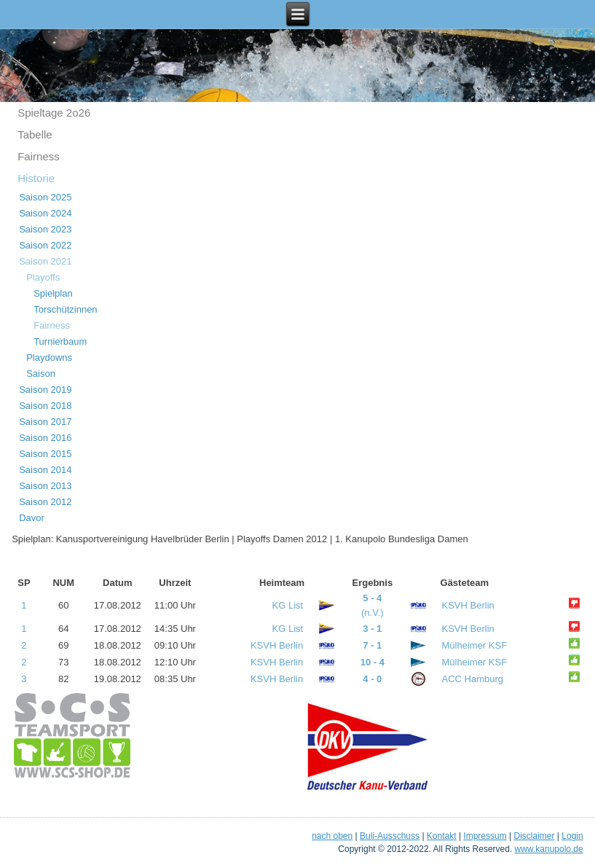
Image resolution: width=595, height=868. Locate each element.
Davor (32, 518)
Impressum (485, 836)
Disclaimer (534, 836)
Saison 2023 (45, 229)
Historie (36, 178)
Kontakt (442, 836)
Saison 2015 (45, 454)
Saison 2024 (45, 213)
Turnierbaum (60, 341)
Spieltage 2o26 (54, 113)
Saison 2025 (45, 197)
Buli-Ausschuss (390, 836)
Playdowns (49, 357)
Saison (41, 374)
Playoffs (43, 277)
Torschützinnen (65, 309)
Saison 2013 (45, 486)
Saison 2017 (45, 422)
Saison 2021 (45, 261)
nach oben (332, 836)
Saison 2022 (45, 245)
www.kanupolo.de (549, 849)
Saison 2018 (45, 406)
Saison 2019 (45, 390)
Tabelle (35, 134)
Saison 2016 (45, 438)
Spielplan (53, 293)
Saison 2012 (45, 502)
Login (572, 836)
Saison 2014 (45, 470)
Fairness (39, 156)
